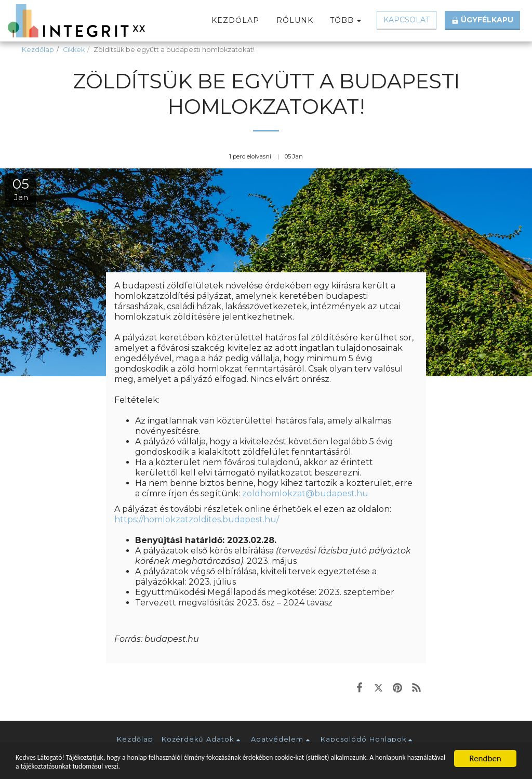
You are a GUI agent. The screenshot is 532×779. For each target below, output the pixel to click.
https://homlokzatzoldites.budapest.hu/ (197, 519)
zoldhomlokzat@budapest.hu (305, 493)
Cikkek (74, 50)
